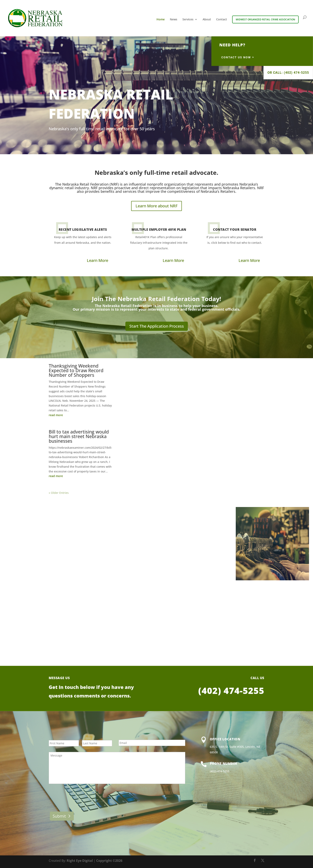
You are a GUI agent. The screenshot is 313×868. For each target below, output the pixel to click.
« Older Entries (59, 493)
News (174, 20)
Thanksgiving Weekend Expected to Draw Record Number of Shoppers (76, 370)
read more (56, 415)
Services (188, 20)
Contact (222, 20)
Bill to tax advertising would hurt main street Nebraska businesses (79, 436)
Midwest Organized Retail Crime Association (265, 19)
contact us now (290, 57)
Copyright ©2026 (109, 861)
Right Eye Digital (80, 861)
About (207, 20)
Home (161, 20)
